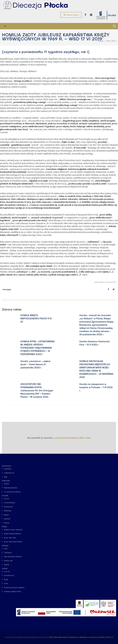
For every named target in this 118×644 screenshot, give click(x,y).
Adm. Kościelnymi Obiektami (13, 557)
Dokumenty (6, 481)
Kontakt (5, 568)
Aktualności (8, 469)
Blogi (6, 477)
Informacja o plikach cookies (13, 591)
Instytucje (5, 545)
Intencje (7, 523)
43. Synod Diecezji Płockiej (12, 492)
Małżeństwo (8, 511)
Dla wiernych (6, 466)
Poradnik (5, 496)
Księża (6, 583)
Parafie (6, 579)
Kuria (6, 548)
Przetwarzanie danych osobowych (14, 587)
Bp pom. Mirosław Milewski (12, 534)
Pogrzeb (6, 515)
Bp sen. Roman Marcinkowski (13, 542)
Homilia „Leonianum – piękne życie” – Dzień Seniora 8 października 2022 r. (35, 365)
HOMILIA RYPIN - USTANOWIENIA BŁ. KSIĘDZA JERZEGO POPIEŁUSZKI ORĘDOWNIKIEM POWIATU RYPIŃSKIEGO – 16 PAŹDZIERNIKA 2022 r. (37, 348)
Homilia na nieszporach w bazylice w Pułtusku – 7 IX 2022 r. (96, 388)
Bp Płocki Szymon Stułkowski (13, 530)
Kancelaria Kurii (9, 575)
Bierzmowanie (8, 507)
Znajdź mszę (71, 15)
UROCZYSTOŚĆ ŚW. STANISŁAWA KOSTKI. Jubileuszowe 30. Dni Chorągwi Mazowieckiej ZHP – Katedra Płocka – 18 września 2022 (37, 391)
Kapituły (7, 565)
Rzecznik (7, 571)
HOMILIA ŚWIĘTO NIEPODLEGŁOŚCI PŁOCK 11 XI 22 (36, 319)
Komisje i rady (8, 561)
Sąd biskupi (8, 553)
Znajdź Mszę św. (9, 473)
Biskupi (4, 526)
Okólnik (7, 484)
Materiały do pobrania (11, 488)
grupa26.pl (109, 637)
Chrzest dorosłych (10, 503)
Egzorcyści (7, 519)
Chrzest (7, 499)
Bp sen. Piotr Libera (10, 538)
